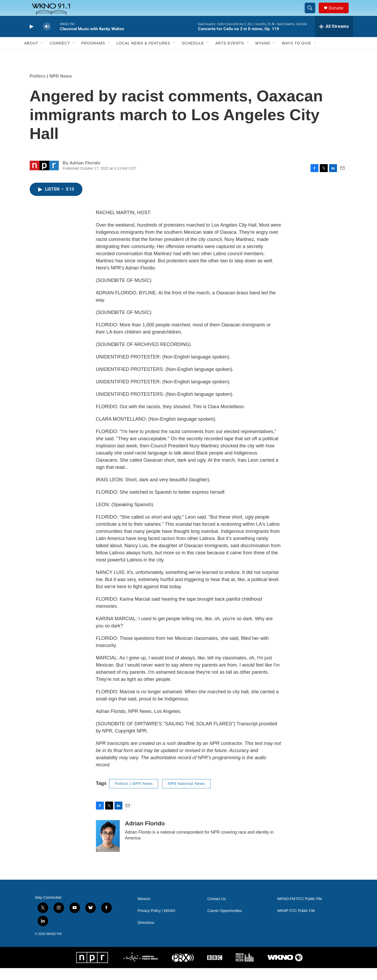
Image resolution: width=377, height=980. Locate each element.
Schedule (193, 55)
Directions (146, 935)
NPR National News (186, 795)
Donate (339, 14)
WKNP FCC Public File (296, 923)
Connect (60, 55)
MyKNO (263, 55)
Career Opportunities (225, 923)
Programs (93, 55)
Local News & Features (143, 55)
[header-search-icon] (313, 14)
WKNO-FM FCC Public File (300, 911)
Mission (144, 911)
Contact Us (217, 911)
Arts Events (230, 55)
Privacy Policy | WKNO (157, 923)
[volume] (47, 39)
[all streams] (334, 38)
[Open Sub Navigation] (42, 55)
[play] (31, 39)
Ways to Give (296, 55)
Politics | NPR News (51, 88)
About (31, 55)
